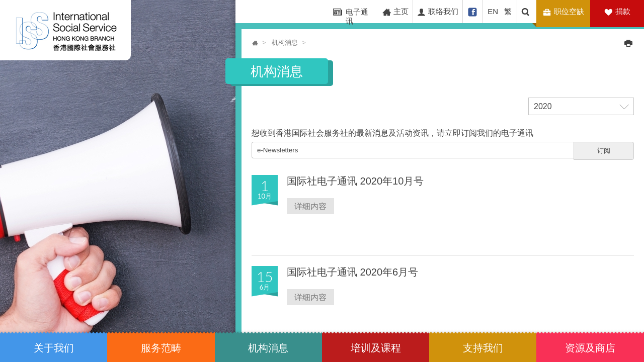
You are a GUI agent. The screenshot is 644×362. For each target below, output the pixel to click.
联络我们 (437, 12)
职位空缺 (565, 12)
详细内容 (310, 206)
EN (493, 11)
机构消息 (285, 42)
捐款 (623, 11)
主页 (395, 12)
